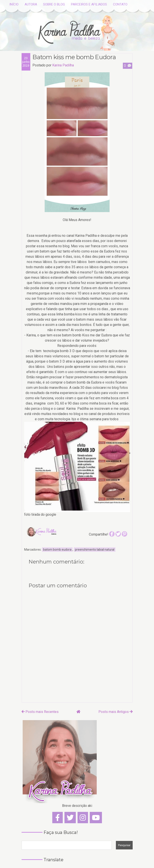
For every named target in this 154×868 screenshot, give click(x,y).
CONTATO (120, 4)
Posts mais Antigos (116, 712)
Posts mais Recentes (40, 712)
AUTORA (31, 4)
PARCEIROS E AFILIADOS (89, 4)
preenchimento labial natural (95, 550)
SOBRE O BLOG (54, 4)
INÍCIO (14, 4)
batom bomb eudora (57, 550)
